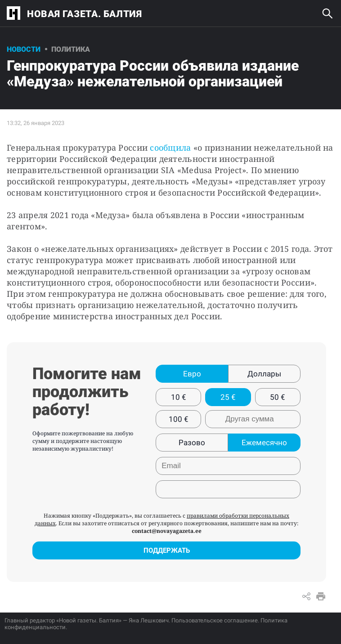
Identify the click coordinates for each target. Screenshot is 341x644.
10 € (179, 397)
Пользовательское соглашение (215, 620)
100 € (179, 419)
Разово (192, 443)
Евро (192, 374)
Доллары (264, 374)
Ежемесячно (264, 443)
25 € (228, 397)
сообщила (170, 148)
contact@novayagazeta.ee (167, 531)
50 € (278, 397)
